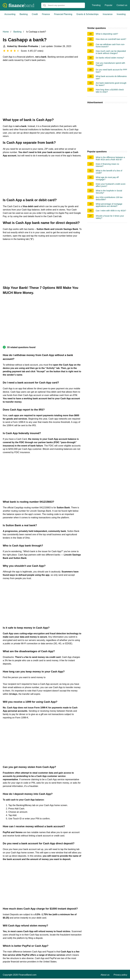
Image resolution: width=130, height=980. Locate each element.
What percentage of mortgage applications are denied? (109, 205)
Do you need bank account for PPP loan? (111, 71)
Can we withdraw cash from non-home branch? (110, 46)
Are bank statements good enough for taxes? (111, 84)
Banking (24, 14)
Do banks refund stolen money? (110, 58)
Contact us (122, 5)
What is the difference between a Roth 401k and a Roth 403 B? (110, 158)
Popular (108, 5)
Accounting (10, 14)
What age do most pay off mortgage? (107, 178)
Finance (46, 14)
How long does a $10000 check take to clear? (110, 91)
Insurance (108, 14)
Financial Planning (63, 14)
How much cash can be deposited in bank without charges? (111, 52)
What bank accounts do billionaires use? (111, 77)
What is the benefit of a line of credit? (109, 172)
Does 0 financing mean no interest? (107, 165)
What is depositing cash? (107, 34)
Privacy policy (120, 975)
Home (6, 32)
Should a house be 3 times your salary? (110, 217)
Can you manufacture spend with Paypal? (110, 64)
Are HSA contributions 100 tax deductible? (109, 198)
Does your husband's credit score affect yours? (111, 185)
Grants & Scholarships (87, 14)
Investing (121, 14)
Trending (96, 5)
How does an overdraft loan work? (111, 39)
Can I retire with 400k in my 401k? (111, 211)
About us (105, 975)
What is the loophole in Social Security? (109, 192)
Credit (35, 14)
